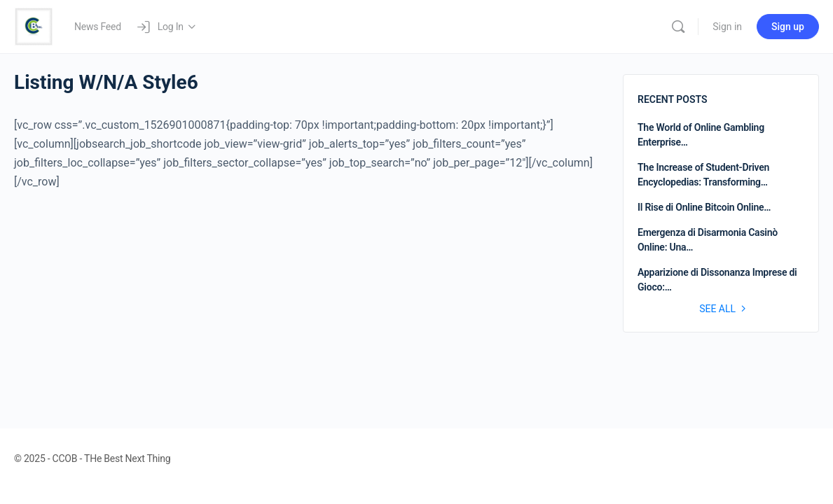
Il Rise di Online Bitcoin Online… (704, 207)
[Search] (678, 27)
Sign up (788, 27)
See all (724, 309)
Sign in (727, 27)
